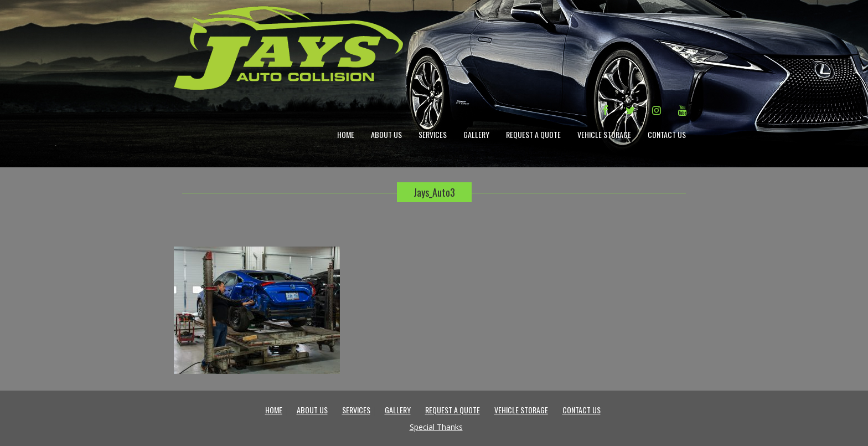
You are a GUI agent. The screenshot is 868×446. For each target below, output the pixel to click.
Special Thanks (436, 427)
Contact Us (667, 134)
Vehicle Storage (604, 134)
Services (433, 134)
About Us (386, 134)
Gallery (476, 134)
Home (346, 134)
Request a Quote (533, 134)
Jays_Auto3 (434, 192)
